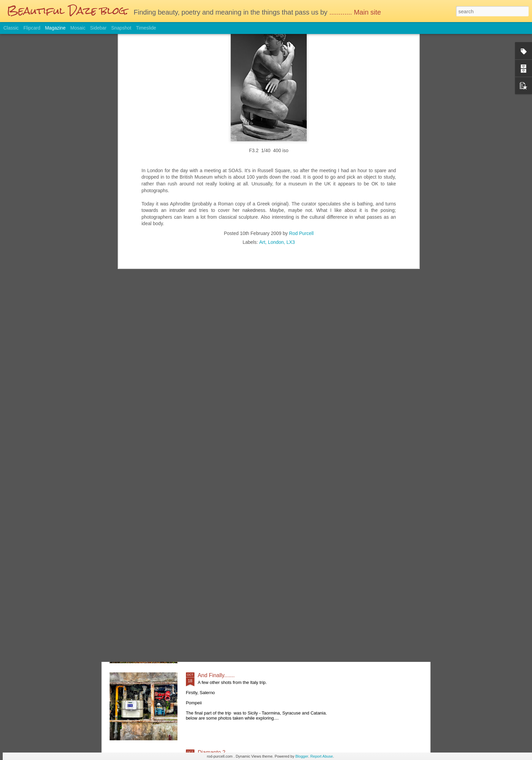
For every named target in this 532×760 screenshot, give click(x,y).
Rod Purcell (301, 82)
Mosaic (78, 28)
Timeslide (146, 28)
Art (262, 90)
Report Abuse (322, 756)
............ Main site (356, 12)
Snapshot (121, 28)
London (276, 90)
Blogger (302, 756)
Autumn (207, 598)
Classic (11, 28)
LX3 (291, 90)
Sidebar (98, 28)
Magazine (55, 28)
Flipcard (32, 28)
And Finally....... (216, 675)
